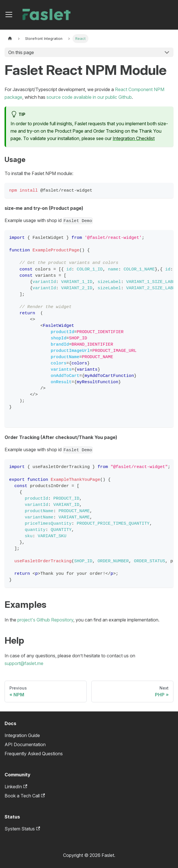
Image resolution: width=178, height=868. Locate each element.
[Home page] (10, 39)
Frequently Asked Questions (34, 754)
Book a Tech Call (25, 796)
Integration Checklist (134, 138)
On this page (21, 52)
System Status (22, 829)
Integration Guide (22, 735)
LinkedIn (16, 787)
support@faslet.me (24, 663)
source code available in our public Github (89, 97)
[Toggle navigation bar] (9, 15)
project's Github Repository (45, 620)
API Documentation (25, 744)
